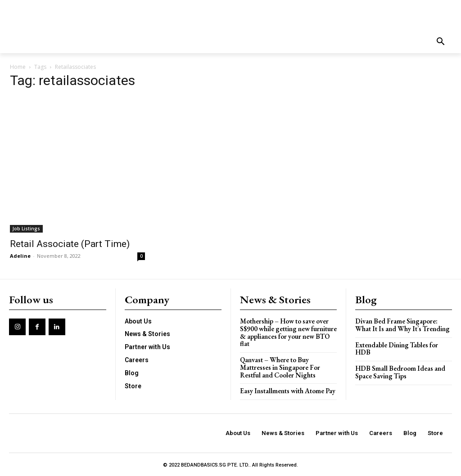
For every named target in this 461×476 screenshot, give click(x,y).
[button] (441, 42)
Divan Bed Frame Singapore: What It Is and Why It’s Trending (402, 325)
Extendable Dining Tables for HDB (396, 348)
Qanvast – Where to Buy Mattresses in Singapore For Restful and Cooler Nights (280, 367)
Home (18, 67)
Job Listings (26, 229)
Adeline (20, 256)
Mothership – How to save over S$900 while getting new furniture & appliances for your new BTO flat (288, 332)
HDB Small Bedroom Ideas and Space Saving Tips (400, 372)
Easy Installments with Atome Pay (288, 390)
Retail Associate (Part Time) (70, 244)
